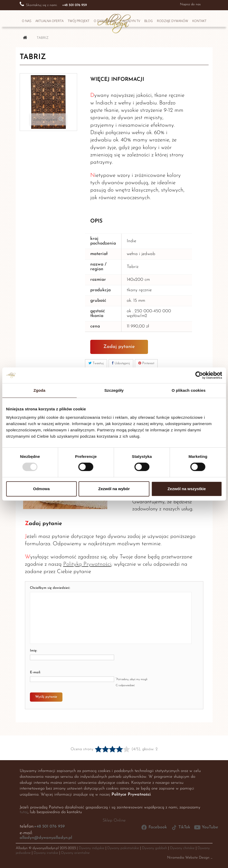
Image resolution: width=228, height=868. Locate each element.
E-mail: (35, 672)
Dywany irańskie (46, 853)
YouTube (206, 827)
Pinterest (146, 363)
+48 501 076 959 (49, 827)
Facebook (154, 827)
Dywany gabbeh (155, 848)
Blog (149, 21)
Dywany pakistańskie (123, 848)
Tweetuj (96, 363)
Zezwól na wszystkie (187, 489)
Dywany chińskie (182, 848)
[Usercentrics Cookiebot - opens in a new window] (199, 375)
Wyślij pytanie (46, 697)
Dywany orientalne (75, 853)
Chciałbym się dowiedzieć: (50, 588)
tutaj (24, 812)
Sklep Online (114, 821)
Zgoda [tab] (39, 390)
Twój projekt (79, 21)
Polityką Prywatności (87, 564)
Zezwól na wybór (114, 489)
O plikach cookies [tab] (189, 390)
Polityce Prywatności (131, 795)
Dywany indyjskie (92, 848)
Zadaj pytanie (119, 347)
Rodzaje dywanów (173, 21)
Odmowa (41, 489)
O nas (26, 21)
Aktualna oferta (49, 21)
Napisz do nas (190, 4)
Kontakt (199, 21)
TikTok (181, 827)
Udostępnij (121, 363)
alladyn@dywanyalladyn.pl (46, 838)
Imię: (33, 651)
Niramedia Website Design (188, 858)
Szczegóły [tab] (114, 390)
